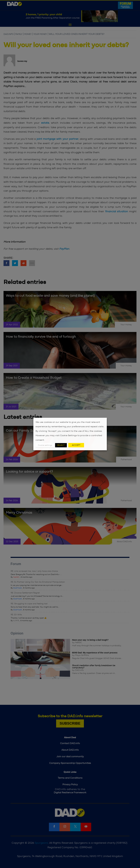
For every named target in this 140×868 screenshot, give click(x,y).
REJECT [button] (61, 445)
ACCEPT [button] (76, 445)
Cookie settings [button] (45, 445)
